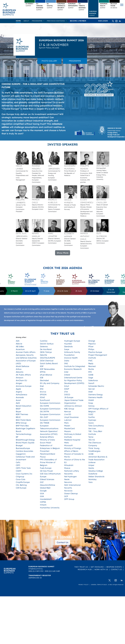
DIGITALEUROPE (48, 358)
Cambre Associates (25, 451)
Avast (18, 400)
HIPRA (43, 502)
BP (17, 437)
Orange (92, 341)
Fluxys (43, 457)
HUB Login (103, 21)
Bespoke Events (114, 567)
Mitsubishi (69, 465)
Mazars (67, 431)
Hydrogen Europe (72, 341)
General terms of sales (99, 585)
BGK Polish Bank (23, 420)
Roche (91, 369)
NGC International (72, 485)
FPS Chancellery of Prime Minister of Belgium (48, 462)
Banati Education (24, 406)
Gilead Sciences (47, 479)
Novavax (68, 491)
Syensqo (92, 420)
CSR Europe (21, 488)
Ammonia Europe (24, 386)
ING (66, 363)
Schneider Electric (96, 386)
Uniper (91, 465)
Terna (91, 437)
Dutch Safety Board (49, 363)
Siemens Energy (96, 395)
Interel (67, 375)
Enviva (43, 392)
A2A (18, 341)
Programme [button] (37, 21)
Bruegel (19, 445)
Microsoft (68, 445)
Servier (92, 389)
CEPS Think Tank (23, 468)
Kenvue (67, 412)
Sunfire (92, 417)
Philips (91, 349)
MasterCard (69, 428)
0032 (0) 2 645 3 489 (52, 571)
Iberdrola (68, 346)
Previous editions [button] (56, 21)
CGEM (19, 471)
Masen (67, 426)
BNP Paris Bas (22, 426)
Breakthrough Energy (25, 440)
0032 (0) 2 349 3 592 (36, 571)
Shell (90, 392)
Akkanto (20, 372)
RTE (90, 372)
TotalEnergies (94, 451)
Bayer (18, 412)
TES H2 (92, 440)
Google (43, 491)
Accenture (20, 349)
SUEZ (91, 414)
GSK (42, 496)
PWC (90, 361)
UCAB (91, 454)
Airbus (19, 369)
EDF (42, 366)
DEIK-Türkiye (46, 352)
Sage (91, 378)
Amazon (20, 378)
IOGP (67, 389)
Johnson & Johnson (73, 406)
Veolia (91, 468)
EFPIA (43, 372)
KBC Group (69, 409)
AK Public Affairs (23, 375)
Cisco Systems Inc (24, 474)
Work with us (101, 569)
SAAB (91, 375)
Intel (66, 372)
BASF (18, 409)
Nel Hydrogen (70, 477)
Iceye (67, 349)
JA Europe (69, 397)
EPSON (43, 395)
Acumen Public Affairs (26, 352)
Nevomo (68, 482)
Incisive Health (71, 358)
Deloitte (44, 355)
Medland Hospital (72, 440)
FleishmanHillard (48, 454)
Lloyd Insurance (71, 417)
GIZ (42, 482)
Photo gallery (49, 61)
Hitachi (43, 505)
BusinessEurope (23, 448)
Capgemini (21, 454)
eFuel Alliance (46, 375)
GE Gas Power (46, 471)
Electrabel (44, 380)
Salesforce (93, 380)
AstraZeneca (21, 395)
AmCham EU (21, 380)
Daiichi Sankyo (47, 344)
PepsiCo (92, 344)
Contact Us (63, 542)
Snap (91, 403)
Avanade (20, 397)
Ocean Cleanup (71, 493)
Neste (67, 479)
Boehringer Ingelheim (26, 428)
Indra (67, 361)
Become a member (78, 21)
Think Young (94, 448)
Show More (63, 253)
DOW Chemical (47, 361)
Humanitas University (50, 508)
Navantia (68, 474)
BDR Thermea (22, 414)
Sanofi (91, 383)
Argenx (19, 392)
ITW (66, 392)
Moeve (67, 468)
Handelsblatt (46, 499)
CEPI (18, 465)
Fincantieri (45, 451)
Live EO (68, 414)
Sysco (91, 423)
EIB (42, 378)
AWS (18, 403)
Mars (66, 423)
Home (18, 21)
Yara (90, 482)
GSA (42, 493)
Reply (91, 363)
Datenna (44, 346)
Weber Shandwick (96, 477)
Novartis (68, 488)
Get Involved (97, 567)
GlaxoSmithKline (48, 485)
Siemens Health (95, 397)
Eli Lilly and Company (50, 383)
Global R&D (45, 488)
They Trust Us (81, 567)
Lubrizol (68, 420)
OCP (66, 496)
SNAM (91, 400)
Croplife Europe (23, 482)
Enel (42, 386)
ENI (42, 389)
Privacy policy (84, 585)
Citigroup (20, 477)
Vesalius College (96, 471)
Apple (18, 389)
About (26, 21)
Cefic (18, 462)
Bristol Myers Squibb (25, 443)
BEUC (18, 417)
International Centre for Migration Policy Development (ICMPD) (74, 380)
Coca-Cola (21, 479)
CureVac (44, 341)
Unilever (92, 462)
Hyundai (68, 344)
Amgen (19, 383)
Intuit (67, 386)
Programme (75, 61)
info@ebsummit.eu (36, 569)
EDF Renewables (47, 369)
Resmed (92, 366)
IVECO (67, 395)
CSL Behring (21, 485)
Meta (66, 443)
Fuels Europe (46, 468)
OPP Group (69, 499)
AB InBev (20, 346)
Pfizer (91, 346)
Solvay (91, 406)
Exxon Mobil (46, 443)
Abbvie (19, 344)
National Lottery (72, 471)
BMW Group (21, 423)
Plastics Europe (95, 352)
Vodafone (93, 474)
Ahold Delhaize (22, 366)
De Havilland (46, 349)
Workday (92, 479)
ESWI (42, 397)
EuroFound (45, 400)
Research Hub (85, 569)
